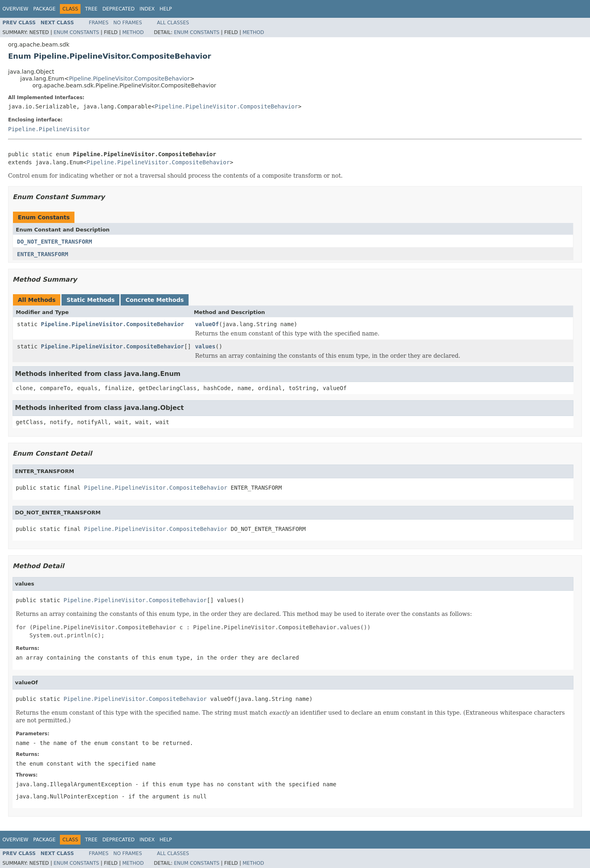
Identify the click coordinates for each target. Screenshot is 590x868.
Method (133, 32)
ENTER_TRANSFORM (42, 254)
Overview (15, 9)
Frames (99, 23)
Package (44, 9)
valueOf (207, 324)
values (205, 346)
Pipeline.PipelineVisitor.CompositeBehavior (129, 79)
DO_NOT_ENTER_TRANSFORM (54, 242)
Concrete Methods (155, 300)
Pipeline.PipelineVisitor (49, 129)
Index (147, 9)
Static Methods (90, 300)
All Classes (173, 23)
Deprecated (119, 9)
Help (166, 9)
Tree (91, 9)
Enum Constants (76, 32)
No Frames (128, 23)
